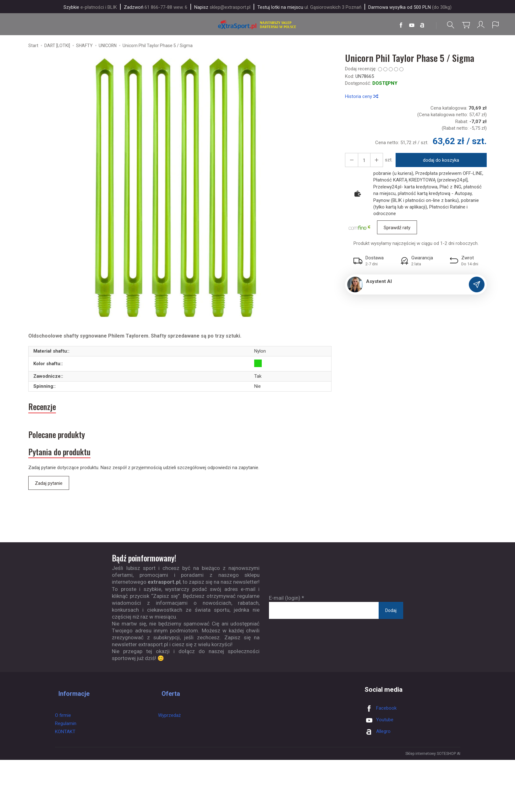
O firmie (63, 719)
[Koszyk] (465, 25)
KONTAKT (65, 735)
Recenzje (46, 410)
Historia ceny (361, 98)
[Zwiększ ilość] (350, 161)
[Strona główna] (257, 25)
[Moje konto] (480, 25)
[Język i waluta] (496, 25)
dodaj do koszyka (439, 162)
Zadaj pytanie (49, 495)
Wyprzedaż (169, 719)
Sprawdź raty (397, 229)
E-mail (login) (285, 610)
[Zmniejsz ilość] (373, 161)
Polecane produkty (65, 441)
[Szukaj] (449, 25)
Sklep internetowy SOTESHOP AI (433, 766)
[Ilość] (362, 161)
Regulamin (66, 727)
